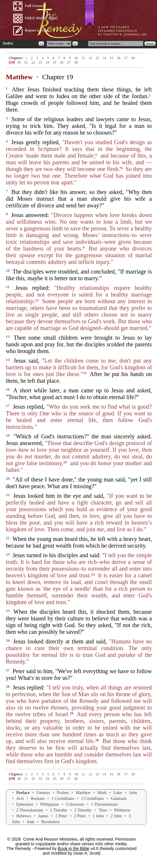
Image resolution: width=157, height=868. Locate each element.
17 (126, 58)
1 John (98, 816)
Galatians (119, 798)
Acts (20, 798)
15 (112, 58)
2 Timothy (83, 810)
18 (133, 58)
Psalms (63, 793)
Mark (102, 793)
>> (75, 44)
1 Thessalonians (104, 804)
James (43, 816)
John (133, 793)
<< (41, 44)
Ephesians (25, 804)
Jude (31, 822)
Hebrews (24, 816)
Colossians (75, 804)
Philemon (122, 810)
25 (55, 62)
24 (48, 62)
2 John (116, 816)
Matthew (83, 793)
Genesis (43, 793)
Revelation (50, 822)
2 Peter (80, 816)
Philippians (50, 804)
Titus (103, 810)
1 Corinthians (63, 798)
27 (69, 62)
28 (76, 62)
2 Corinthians (93, 798)
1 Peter (61, 816)
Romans (38, 798)
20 (19, 62)
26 (62, 62)
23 (41, 62)
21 (27, 62)
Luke (118, 793)
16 (119, 58)
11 (83, 58)
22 (34, 62)
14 (105, 58)
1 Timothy (59, 810)
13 (98, 58)
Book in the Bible (74, 848)
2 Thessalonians (30, 810)
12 (90, 58)
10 (76, 58)
